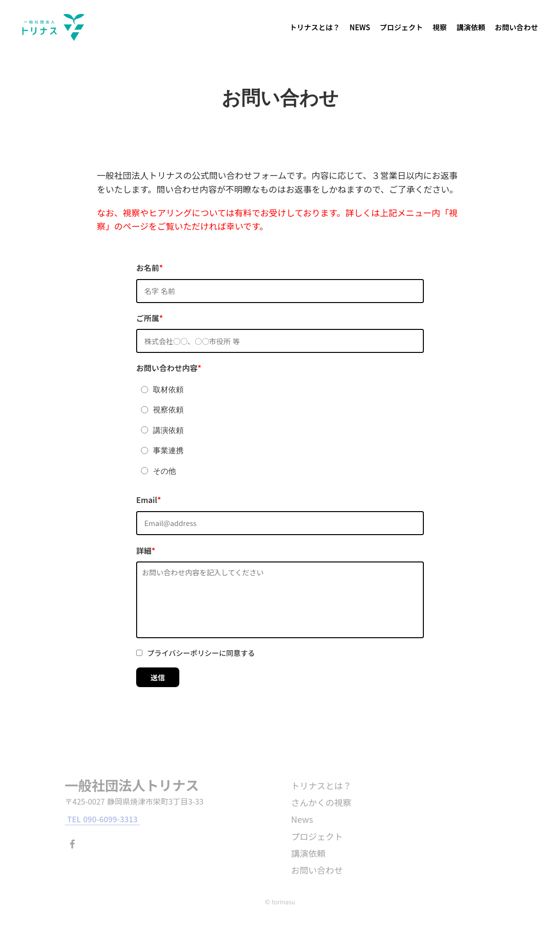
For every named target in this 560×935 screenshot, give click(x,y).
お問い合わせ (516, 27)
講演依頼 (471, 27)
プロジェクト (401, 27)
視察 (440, 27)
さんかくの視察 (321, 802)
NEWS (360, 27)
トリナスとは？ (315, 27)
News (302, 819)
